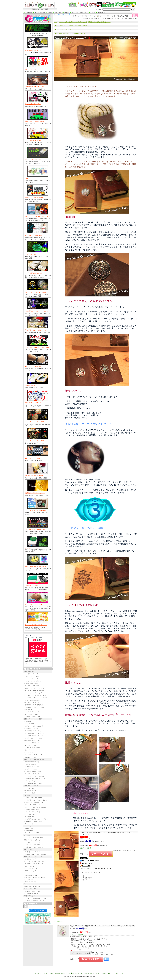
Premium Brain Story (30, 882)
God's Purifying (28, 880)
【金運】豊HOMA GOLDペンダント (34, 779)
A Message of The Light (31, 875)
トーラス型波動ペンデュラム (33, 748)
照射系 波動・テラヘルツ (31, 786)
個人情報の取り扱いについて (111, 19)
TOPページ (38, 973)
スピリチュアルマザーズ (31, 859)
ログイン (103, 16)
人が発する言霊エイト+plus (32, 717)
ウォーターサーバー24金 (31, 833)
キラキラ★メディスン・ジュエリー (34, 776)
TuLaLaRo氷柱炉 (29, 724)
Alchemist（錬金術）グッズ (32, 891)
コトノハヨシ (28, 752)
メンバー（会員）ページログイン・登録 (113, 973)
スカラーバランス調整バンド (33, 366)
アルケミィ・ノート (30, 750)
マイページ (92, 16)
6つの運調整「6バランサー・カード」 (35, 476)
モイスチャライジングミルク (33, 842)
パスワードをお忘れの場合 (119, 16)
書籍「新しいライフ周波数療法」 (34, 705)
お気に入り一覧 (78, 16)
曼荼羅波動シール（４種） (32, 740)
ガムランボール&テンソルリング (34, 755)
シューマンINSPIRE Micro (32, 700)
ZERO (55, 22)
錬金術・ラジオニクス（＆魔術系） (34, 719)
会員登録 (50, 12)
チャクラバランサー (30, 791)
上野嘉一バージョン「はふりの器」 (35, 197)
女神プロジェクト (29, 849)
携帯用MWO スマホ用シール (33, 50)
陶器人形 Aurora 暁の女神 (32, 852)
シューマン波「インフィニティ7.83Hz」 (36, 292)
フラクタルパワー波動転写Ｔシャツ (35, 235)
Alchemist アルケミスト (66, 29)
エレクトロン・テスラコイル (33, 681)
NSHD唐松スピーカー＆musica (33, 822)
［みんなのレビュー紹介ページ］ (80, 12)
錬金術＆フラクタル (30, 745)
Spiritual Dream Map (30, 873)
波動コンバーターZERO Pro (32, 676)
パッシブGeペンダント (31, 781)
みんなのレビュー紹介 (94, 973)
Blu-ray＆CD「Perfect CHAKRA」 (34, 886)
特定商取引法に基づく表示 (130, 19)
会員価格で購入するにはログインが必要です (125, 850)
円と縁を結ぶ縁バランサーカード (34, 733)
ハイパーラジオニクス (30, 889)
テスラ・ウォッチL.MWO (32, 769)
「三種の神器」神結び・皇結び (33, 783)
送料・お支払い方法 (40, 12)
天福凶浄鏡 (28, 721)
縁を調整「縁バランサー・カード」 (35, 493)
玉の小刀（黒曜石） (30, 385)
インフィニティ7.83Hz (31, 679)
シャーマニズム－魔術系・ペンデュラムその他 (73, 22)
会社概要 (66, 12)
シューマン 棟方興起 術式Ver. (33, 140)
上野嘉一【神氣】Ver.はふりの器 (34, 726)
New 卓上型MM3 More (31, 683)
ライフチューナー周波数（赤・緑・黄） (36, 695)
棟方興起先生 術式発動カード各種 (34, 121)
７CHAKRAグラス (30, 830)
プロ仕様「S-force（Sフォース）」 (34, 403)
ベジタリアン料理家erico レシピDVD (35, 898)
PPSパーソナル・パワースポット (34, 738)
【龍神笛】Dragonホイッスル (33, 771)
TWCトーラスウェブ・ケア (32, 254)
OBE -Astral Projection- (31, 871)
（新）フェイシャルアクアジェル (34, 845)
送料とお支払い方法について (91, 19)
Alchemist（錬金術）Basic (32, 743)
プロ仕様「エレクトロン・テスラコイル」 (37, 311)
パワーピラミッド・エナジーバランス (35, 807)
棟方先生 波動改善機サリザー (33, 104)
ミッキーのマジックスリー (32, 712)
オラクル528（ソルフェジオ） (33, 714)
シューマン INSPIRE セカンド (33, 703)
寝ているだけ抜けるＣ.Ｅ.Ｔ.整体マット (36, 625)
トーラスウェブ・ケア (31, 674)
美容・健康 (27, 835)
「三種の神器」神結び (31, 894)
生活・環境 (27, 795)
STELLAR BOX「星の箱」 (32, 762)
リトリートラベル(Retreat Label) (33, 802)
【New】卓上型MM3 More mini (33, 273)
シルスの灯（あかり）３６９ (33, 159)
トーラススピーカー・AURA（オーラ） (36, 567)
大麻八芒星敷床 (29, 817)
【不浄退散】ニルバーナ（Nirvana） (35, 707)
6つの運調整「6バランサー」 (33, 731)
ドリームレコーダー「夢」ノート (34, 736)
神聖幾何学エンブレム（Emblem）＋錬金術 (72, 33)
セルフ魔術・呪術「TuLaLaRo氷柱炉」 (36, 529)
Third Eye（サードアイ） (31, 757)
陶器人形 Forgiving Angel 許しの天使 (35, 854)
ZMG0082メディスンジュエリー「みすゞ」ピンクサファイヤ (102, 926)
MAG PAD (28, 178)
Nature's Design (28, 824)
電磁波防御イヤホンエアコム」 (33, 810)
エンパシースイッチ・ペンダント (34, 774)
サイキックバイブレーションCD (33, 857)
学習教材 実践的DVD (30, 896)
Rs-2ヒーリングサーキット (32, 585)
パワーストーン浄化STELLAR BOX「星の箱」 (38, 347)
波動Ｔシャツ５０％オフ (32, 69)
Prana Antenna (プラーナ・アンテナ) (35, 87)
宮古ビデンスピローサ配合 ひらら (33, 840)
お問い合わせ (58, 12)
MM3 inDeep (28, 710)
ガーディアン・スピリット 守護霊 (34, 861)
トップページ (29, 12)
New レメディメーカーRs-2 (32, 458)
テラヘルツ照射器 (29, 793)
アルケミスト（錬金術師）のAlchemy (100, 22)
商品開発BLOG (102, 12)
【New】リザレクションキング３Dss (35, 422)
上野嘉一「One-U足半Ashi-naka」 (34, 798)
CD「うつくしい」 (30, 866)
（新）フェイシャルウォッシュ (33, 847)
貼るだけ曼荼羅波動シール (32, 805)
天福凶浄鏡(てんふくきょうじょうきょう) (36, 330)
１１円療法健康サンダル (31, 814)
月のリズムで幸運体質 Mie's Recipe (34, 901)
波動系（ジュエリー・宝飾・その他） (34, 760)
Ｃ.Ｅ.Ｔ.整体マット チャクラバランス (35, 800)
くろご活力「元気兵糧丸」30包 (33, 838)
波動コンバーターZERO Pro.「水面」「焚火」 (38, 216)
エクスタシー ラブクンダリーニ (33, 864)
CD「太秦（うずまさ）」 (32, 869)
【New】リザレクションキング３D (35, 441)
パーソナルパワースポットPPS (33, 812)
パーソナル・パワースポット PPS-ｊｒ (36, 510)
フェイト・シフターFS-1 (32, 548)
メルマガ (93, 12)
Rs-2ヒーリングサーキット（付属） (34, 688)
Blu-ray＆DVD (28, 884)
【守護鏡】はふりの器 (31, 729)
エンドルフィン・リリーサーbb (34, 604)
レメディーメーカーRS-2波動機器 (34, 691)
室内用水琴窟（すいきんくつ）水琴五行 (36, 819)
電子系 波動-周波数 (29, 672)
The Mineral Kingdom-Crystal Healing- (34, 877)
